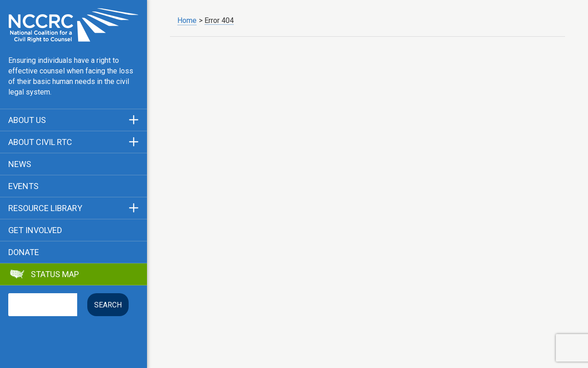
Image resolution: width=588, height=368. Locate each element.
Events (23, 186)
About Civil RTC (40, 142)
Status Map (55, 274)
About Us (27, 120)
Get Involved (35, 230)
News (20, 164)
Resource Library (45, 208)
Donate (24, 252)
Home (187, 20)
